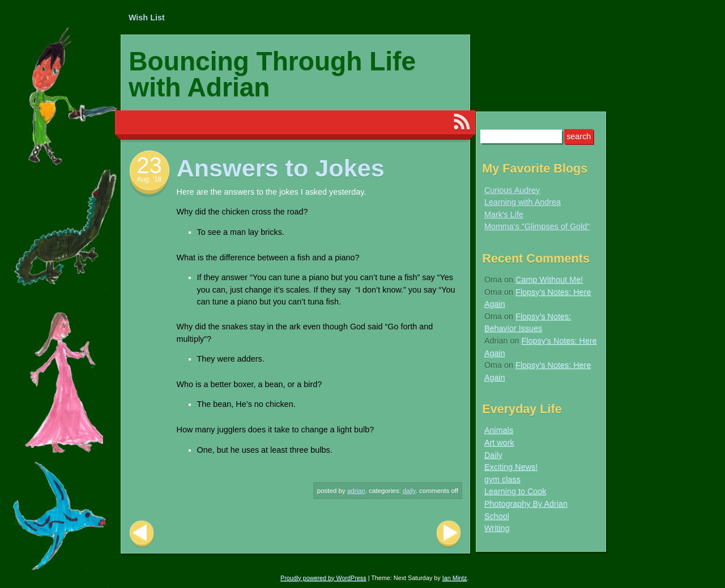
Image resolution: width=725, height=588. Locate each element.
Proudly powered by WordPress (323, 578)
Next (449, 534)
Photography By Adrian (526, 504)
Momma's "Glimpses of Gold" (537, 226)
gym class (502, 479)
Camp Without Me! (549, 280)
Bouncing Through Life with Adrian (272, 74)
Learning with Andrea (523, 202)
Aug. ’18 (149, 179)
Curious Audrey (512, 190)
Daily (409, 491)
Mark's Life (504, 214)
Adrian (356, 491)
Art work (499, 443)
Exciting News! (511, 467)
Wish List (147, 18)
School (497, 516)
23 (149, 165)
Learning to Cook (515, 491)
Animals (499, 430)
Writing (497, 528)
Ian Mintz (455, 578)
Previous (142, 534)
